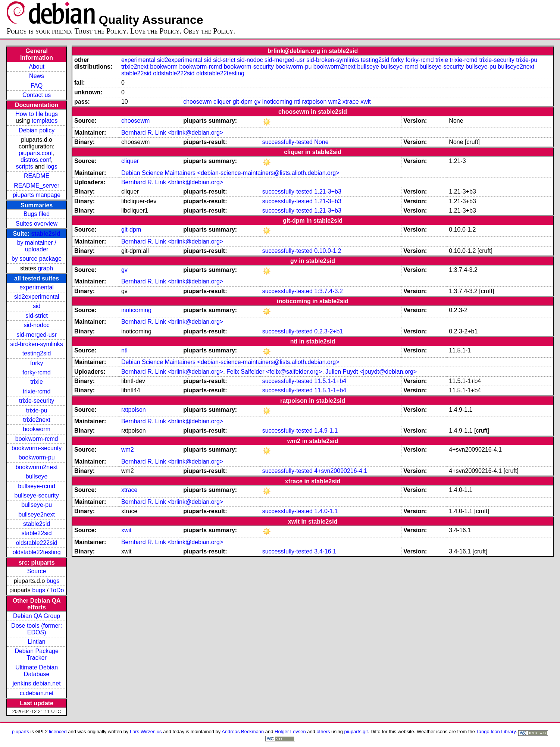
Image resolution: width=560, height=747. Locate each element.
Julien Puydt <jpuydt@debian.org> (371, 372)
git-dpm (243, 102)
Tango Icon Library (496, 732)
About (37, 67)
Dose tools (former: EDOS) (37, 629)
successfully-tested (287, 142)
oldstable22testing (37, 552)
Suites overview (37, 224)
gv (257, 102)
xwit (366, 102)
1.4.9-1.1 (326, 431)
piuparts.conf (36, 153)
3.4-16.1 (325, 551)
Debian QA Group (37, 616)
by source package (37, 259)
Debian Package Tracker (36, 654)
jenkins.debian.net (37, 683)
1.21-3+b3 (328, 192)
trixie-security (37, 401)
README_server (37, 186)
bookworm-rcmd (37, 439)
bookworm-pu (37, 457)
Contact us (37, 95)
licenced (58, 732)
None (321, 142)
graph (45, 268)
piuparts (21, 732)
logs (52, 167)
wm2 (335, 102)
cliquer (222, 102)
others (323, 732)
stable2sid (46, 234)
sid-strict (37, 316)
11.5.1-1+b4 (330, 381)
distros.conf (36, 160)
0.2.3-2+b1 (329, 331)
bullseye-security (37, 495)
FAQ (37, 86)
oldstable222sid (37, 543)
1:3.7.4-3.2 (329, 291)
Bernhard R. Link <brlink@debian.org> (172, 133)
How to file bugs (37, 114)
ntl (297, 102)
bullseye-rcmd (37, 486)
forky (37, 363)
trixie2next (37, 420)
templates (45, 121)
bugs (53, 581)
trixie (37, 382)
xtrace (351, 102)
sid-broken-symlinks (36, 344)
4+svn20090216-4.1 (341, 471)
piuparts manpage (37, 195)
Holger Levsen (290, 732)
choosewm (197, 102)
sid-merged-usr (37, 335)
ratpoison (315, 102)
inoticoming (277, 102)
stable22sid (37, 533)
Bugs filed (37, 214)
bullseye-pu (37, 505)
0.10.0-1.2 (328, 251)
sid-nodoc (36, 325)
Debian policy (37, 130)
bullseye (37, 476)
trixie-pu (37, 410)
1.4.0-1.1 (326, 511)
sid (37, 306)
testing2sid (37, 353)
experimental (37, 287)
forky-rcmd (37, 372)
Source (37, 571)
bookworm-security (37, 448)
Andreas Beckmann (243, 732)
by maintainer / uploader (37, 246)
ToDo (57, 590)
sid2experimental (37, 297)
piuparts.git (356, 732)
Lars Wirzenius (146, 732)
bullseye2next (37, 514)
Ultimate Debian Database (37, 671)
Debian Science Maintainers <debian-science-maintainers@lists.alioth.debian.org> (230, 173)
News (37, 76)
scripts (25, 167)
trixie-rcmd (37, 391)
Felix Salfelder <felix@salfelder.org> (274, 372)
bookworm (37, 429)
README (37, 176)
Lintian (37, 642)
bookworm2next (37, 467)
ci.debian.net (37, 693)
